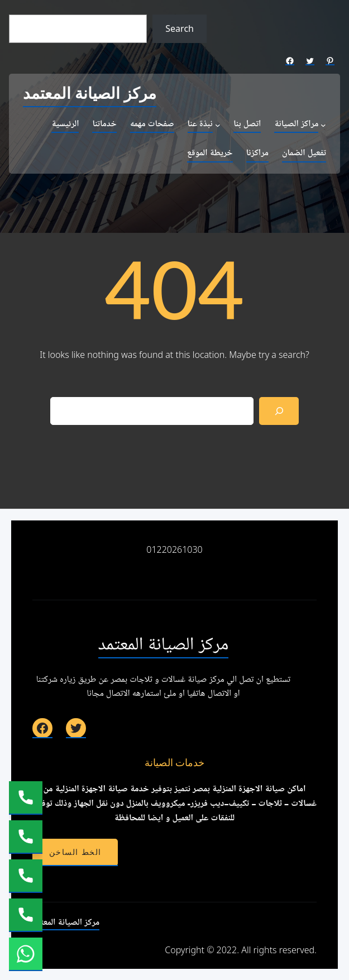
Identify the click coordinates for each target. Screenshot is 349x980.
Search (180, 28)
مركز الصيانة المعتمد (90, 94)
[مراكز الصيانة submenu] (323, 125)
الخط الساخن (75, 852)
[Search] (279, 411)
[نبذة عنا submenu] (218, 125)
